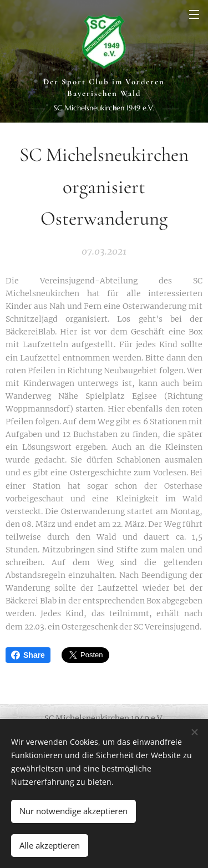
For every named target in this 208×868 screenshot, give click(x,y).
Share (28, 655)
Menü (194, 14)
